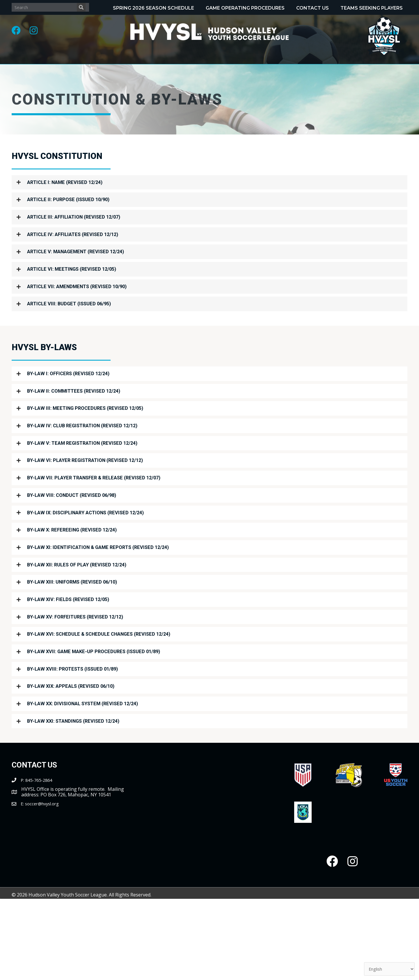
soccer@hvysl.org (44, 868)
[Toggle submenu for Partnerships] (256, 84)
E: (23, 868)
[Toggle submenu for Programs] (142, 69)
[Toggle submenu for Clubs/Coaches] (365, 69)
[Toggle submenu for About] (80, 69)
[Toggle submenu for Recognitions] (214, 69)
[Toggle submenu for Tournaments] (288, 69)
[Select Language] (387, 968)
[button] (19, 33)
